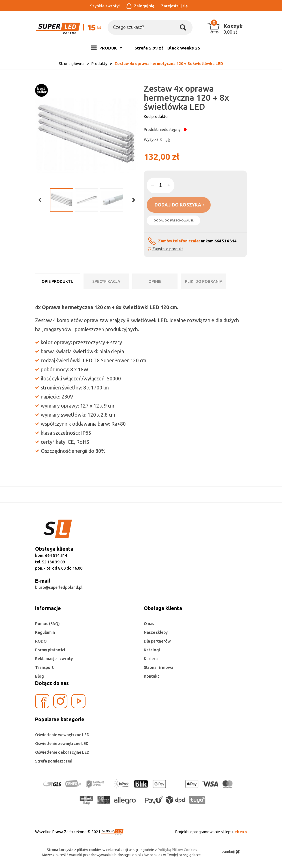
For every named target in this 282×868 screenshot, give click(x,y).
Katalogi (152, 650)
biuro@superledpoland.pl (59, 587)
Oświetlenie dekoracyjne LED (62, 752)
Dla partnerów (157, 641)
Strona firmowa (159, 667)
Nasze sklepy (156, 632)
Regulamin (45, 632)
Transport (44, 667)
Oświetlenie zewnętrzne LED (62, 744)
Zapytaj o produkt (168, 249)
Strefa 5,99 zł (149, 48)
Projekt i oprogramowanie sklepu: (211, 832)
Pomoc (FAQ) (47, 624)
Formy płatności (50, 650)
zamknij (231, 852)
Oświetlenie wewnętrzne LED (62, 735)
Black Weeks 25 (184, 48)
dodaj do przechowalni (174, 220)
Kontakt (151, 676)
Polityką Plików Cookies (177, 850)
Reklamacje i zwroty (54, 659)
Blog (39, 676)
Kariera (151, 659)
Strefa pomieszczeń (54, 761)
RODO (41, 641)
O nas (149, 624)
